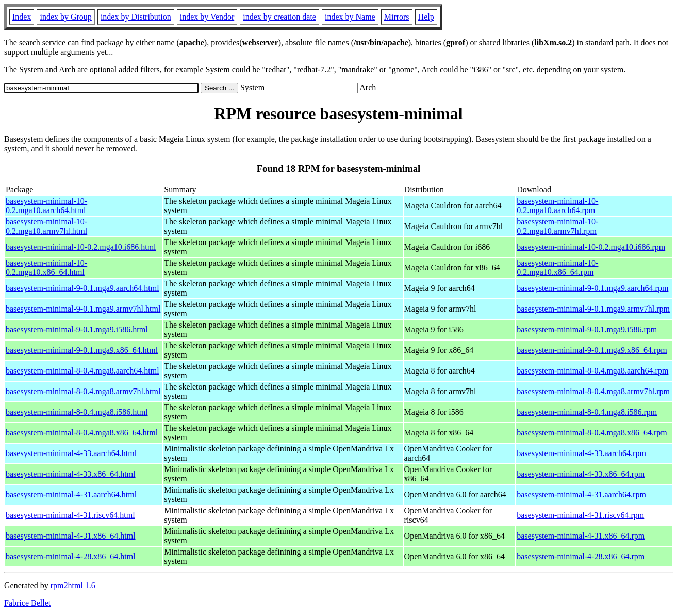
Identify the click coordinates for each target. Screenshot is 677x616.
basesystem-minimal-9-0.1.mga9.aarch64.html (82, 288)
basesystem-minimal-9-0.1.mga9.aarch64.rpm (592, 288)
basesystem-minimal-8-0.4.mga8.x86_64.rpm (592, 433)
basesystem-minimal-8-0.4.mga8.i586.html (77, 412)
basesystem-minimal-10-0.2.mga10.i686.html (81, 247)
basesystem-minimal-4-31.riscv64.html (70, 515)
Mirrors (397, 17)
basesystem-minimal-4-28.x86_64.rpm (581, 556)
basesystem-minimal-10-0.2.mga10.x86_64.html (46, 268)
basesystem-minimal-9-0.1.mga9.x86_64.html (82, 350)
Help (426, 17)
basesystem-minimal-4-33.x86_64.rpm (581, 474)
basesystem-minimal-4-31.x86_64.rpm (581, 536)
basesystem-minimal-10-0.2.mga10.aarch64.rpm (557, 206)
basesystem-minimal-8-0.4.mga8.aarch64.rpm (592, 371)
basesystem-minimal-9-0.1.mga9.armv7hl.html (83, 309)
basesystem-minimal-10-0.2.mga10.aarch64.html (46, 206)
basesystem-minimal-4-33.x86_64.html (71, 474)
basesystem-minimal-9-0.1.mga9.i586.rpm (587, 329)
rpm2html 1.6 (73, 585)
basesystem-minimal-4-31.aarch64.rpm (581, 495)
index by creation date (279, 17)
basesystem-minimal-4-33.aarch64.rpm (581, 453)
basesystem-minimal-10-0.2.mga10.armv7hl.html (46, 226)
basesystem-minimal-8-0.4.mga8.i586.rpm (587, 412)
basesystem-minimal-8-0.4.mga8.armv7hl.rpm (593, 391)
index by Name (350, 17)
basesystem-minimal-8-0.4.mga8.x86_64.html (82, 433)
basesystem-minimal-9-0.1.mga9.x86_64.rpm (592, 350)
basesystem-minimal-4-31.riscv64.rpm (580, 515)
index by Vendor (207, 17)
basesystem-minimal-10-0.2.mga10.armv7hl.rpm (557, 226)
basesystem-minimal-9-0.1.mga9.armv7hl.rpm (593, 309)
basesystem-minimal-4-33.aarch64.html (71, 453)
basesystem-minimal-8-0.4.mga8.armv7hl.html (83, 391)
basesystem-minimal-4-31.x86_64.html (71, 536)
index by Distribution (136, 17)
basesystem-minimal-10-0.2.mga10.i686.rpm (591, 247)
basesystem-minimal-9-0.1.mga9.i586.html (77, 329)
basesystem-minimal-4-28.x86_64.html (71, 556)
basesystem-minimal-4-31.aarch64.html (71, 495)
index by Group (65, 17)
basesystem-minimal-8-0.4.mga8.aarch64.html (82, 371)
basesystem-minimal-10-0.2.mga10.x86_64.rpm (557, 268)
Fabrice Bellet (27, 603)
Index (22, 17)
